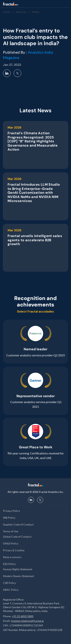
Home (7, 12)
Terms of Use (11, 531)
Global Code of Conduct (17, 537)
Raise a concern (12, 557)
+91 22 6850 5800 (23, 616)
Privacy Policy (11, 511)
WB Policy (9, 518)
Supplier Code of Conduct (18, 524)
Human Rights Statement (18, 569)
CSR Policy (9, 583)
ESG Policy (9, 564)
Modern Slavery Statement (19, 576)
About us (21, 12)
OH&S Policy (11, 543)
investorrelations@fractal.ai (27, 621)
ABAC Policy (11, 590)
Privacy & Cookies (14, 550)
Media (35, 12)
